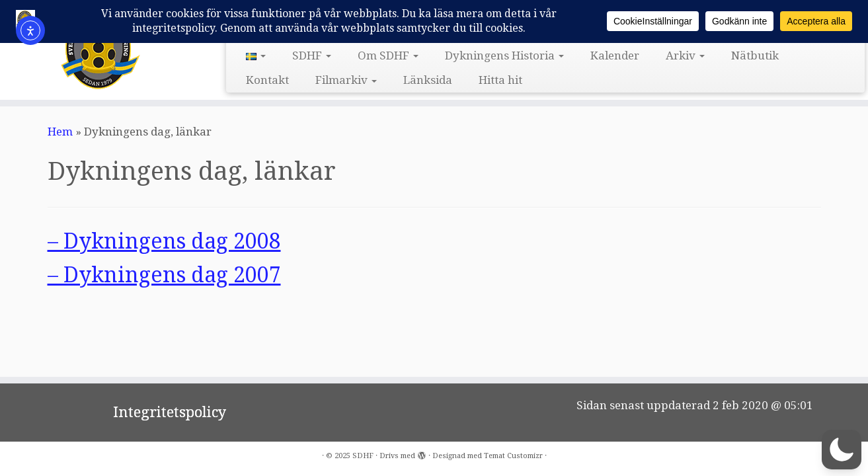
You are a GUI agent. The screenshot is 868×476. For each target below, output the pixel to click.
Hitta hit (500, 80)
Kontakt (267, 80)
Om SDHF (388, 56)
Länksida (428, 80)
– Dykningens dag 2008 (164, 241)
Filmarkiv (346, 80)
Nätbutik (755, 56)
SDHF (312, 56)
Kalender (615, 56)
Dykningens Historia (504, 56)
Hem (60, 132)
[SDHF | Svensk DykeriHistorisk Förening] (100, 48)
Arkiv (685, 56)
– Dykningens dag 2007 (164, 275)
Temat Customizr (513, 456)
